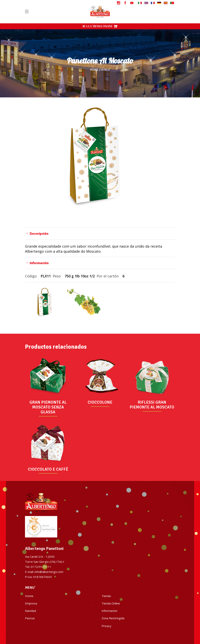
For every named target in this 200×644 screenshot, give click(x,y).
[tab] (100, 233)
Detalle (105, 70)
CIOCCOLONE (100, 402)
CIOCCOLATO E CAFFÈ (48, 469)
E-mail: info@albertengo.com (44, 572)
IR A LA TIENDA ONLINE (100, 26)
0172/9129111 (41, 567)
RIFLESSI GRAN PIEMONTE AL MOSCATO (152, 405)
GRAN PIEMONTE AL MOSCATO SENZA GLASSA (48, 407)
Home (94, 70)
